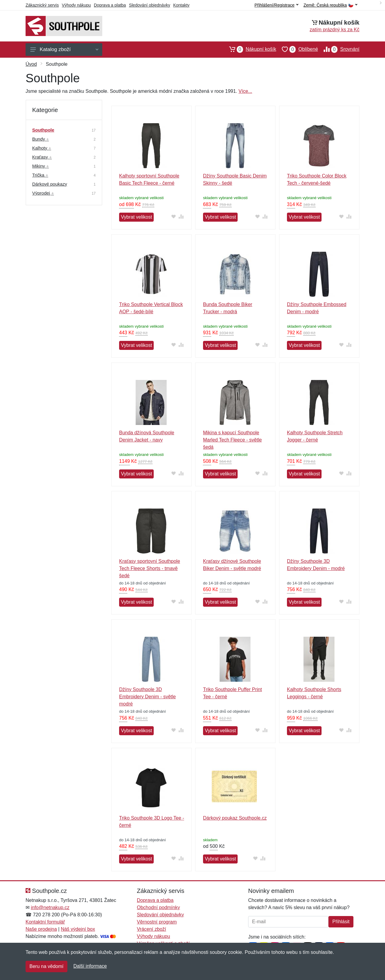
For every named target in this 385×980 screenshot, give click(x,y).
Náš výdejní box (78, 929)
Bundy (40, 139)
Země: (330, 5)
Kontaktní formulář (45, 922)
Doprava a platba (110, 5)
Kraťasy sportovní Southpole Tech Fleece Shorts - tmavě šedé (150, 568)
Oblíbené (297, 49)
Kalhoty (42, 148)
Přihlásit (341, 922)
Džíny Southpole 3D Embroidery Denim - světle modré (148, 697)
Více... (245, 91)
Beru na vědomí (46, 966)
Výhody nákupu (76, 5)
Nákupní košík (250, 49)
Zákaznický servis (42, 5)
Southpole (43, 130)
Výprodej (43, 193)
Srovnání (339, 49)
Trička (40, 175)
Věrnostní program (157, 922)
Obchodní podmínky (158, 907)
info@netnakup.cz (50, 907)
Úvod (31, 64)
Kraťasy (42, 157)
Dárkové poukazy (50, 184)
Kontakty (181, 5)
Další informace (90, 966)
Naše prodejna (41, 929)
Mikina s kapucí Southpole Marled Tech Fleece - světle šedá (232, 440)
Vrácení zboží (151, 929)
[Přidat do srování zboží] (181, 216)
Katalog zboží (64, 49)
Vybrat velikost (136, 217)
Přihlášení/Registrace (276, 5)
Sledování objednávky (150, 5)
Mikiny (40, 166)
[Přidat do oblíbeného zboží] (174, 216)
